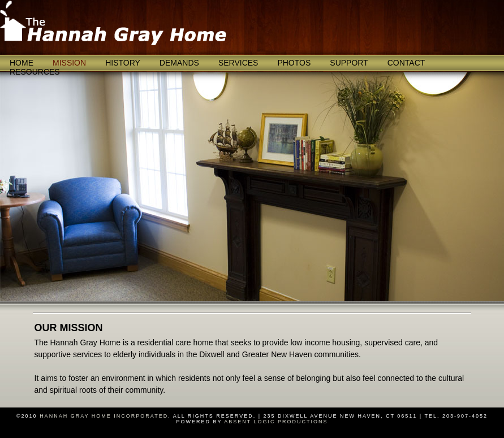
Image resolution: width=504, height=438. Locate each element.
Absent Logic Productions (276, 422)
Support (349, 63)
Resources (35, 72)
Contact (406, 63)
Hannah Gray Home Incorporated (104, 416)
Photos (294, 63)
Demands (179, 63)
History (123, 63)
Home (21, 63)
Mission (69, 63)
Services (238, 63)
